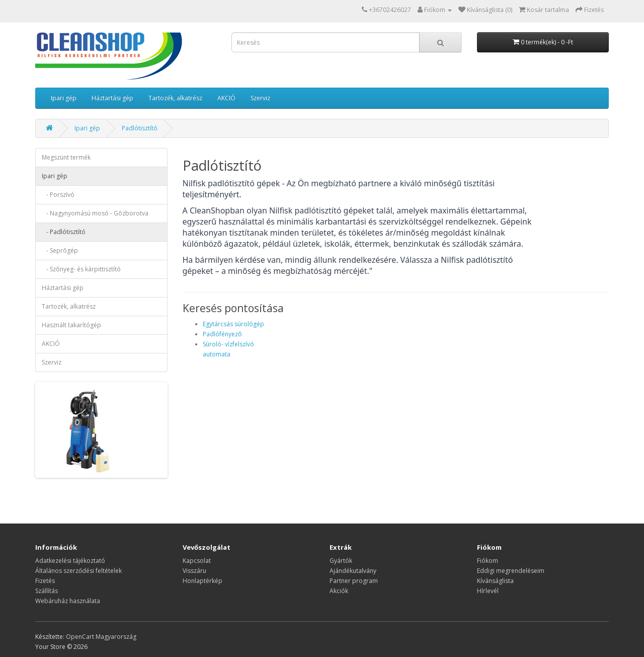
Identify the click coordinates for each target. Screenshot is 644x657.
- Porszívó (58, 195)
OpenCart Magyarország (101, 637)
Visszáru (194, 571)
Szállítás (47, 591)
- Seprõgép (60, 250)
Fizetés (45, 581)
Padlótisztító (140, 128)
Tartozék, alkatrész (175, 98)
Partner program (354, 581)
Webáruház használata (68, 601)
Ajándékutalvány (353, 571)
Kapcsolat (197, 561)
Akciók (339, 591)
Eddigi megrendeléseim (511, 571)
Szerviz (260, 98)
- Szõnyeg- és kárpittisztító (81, 269)
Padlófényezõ (222, 334)
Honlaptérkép (203, 581)
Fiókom (488, 561)
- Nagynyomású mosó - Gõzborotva (95, 213)
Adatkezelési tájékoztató (70, 561)
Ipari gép (64, 98)
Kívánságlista (495, 581)
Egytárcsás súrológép (233, 324)
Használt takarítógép (71, 325)
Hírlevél (488, 591)
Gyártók (341, 561)
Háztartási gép (112, 98)
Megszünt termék (66, 157)
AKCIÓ (226, 98)
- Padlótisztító (64, 232)
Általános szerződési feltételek (78, 571)
